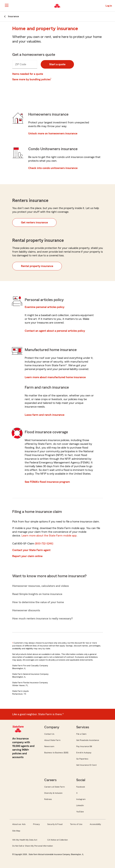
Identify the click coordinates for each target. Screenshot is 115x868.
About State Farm (52, 740)
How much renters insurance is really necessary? (42, 619)
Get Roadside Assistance (88, 740)
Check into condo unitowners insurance (53, 168)
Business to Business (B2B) (56, 753)
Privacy (36, 824)
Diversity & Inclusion (53, 793)
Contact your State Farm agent (31, 550)
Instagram (81, 799)
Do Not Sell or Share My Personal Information (33, 846)
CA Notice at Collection (57, 840)
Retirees (48, 799)
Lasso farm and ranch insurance (45, 415)
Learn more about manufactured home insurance (55, 377)
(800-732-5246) (44, 544)
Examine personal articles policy (45, 307)
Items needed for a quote (28, 74)
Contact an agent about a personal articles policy (55, 331)
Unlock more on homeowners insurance (53, 133)
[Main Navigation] (7, 5)
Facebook (81, 787)
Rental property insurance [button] (37, 266)
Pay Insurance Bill (84, 746)
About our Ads (19, 824)
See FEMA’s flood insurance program (47, 482)
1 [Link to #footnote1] (51, 79)
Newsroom (49, 746)
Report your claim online (27, 556)
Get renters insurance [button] (34, 222)
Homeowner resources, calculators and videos (41, 586)
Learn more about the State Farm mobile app (49, 536)
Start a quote (57, 64)
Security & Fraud (55, 824)
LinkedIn (80, 805)
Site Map (16, 831)
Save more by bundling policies (31, 79)
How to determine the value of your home (38, 602)
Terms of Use (76, 824)
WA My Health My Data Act (25, 840)
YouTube (80, 812)
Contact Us (49, 734)
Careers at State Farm (54, 787)
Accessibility (95, 824)
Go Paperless (82, 759)
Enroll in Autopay (84, 753)
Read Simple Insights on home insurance (37, 594)
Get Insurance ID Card (86, 765)
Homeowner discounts (26, 610)
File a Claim (81, 734)
